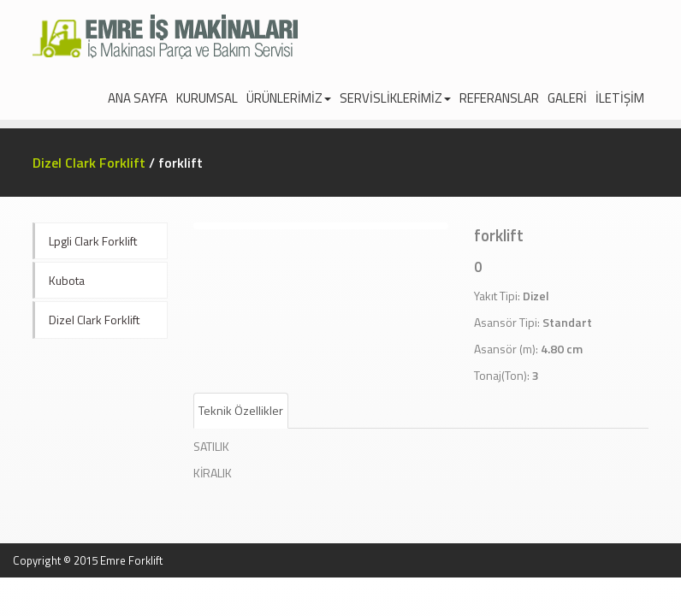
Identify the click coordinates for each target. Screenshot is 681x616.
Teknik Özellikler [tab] (241, 410)
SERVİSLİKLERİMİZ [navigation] (395, 98)
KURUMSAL (207, 98)
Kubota (67, 280)
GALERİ (567, 98)
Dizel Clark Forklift (89, 163)
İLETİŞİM (620, 98)
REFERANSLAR (499, 98)
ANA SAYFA (138, 98)
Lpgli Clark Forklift (93, 241)
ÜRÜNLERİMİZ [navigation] (289, 98)
